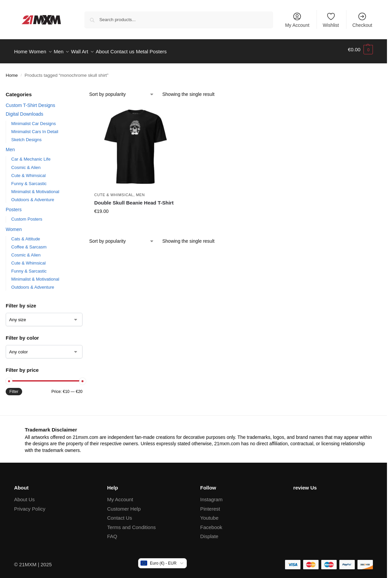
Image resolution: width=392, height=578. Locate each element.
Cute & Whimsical (29, 171)
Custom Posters (27, 215)
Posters (14, 206)
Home (12, 72)
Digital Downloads (24, 110)
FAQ (112, 533)
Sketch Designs (26, 136)
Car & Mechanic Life (31, 155)
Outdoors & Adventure (33, 196)
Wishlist (331, 20)
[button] (360, 50)
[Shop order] (122, 91)
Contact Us (119, 514)
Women (14, 226)
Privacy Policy (30, 505)
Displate (209, 533)
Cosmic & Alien (26, 163)
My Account (297, 20)
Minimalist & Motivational (35, 188)
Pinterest (210, 505)
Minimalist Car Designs (34, 120)
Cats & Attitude (26, 235)
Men (10, 146)
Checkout (362, 20)
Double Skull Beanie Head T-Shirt (134, 199)
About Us (24, 496)
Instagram (211, 496)
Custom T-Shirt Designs (31, 102)
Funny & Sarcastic (29, 180)
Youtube (209, 514)
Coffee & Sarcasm (29, 243)
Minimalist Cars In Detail (35, 128)
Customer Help (124, 505)
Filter (14, 388)
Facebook (211, 524)
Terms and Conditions (131, 524)
